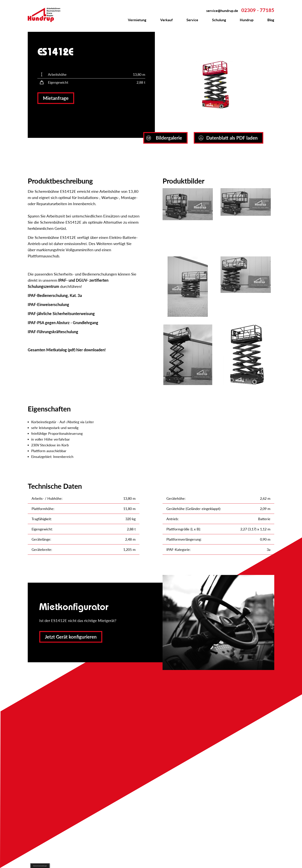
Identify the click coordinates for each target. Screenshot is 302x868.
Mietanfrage (56, 98)
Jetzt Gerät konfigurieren (71, 637)
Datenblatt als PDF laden (228, 138)
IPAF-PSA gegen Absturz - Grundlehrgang (63, 323)
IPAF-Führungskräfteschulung (53, 332)
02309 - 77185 (258, 10)
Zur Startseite (46, 15)
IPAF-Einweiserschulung (48, 304)
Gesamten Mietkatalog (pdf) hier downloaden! (67, 350)
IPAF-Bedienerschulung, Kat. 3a (55, 295)
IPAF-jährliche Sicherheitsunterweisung (61, 313)
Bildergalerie (164, 138)
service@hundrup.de (222, 11)
